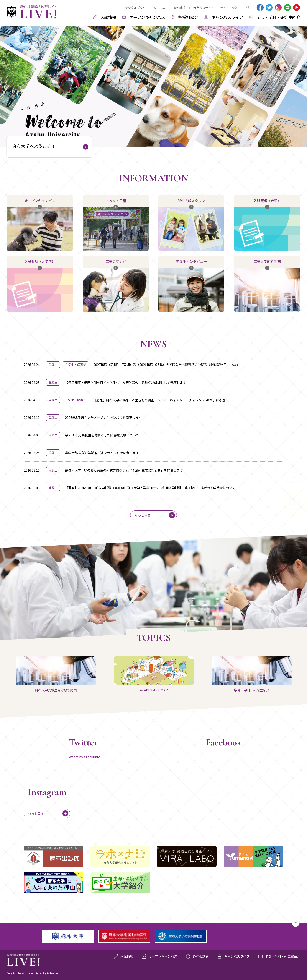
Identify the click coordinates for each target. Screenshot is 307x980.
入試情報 (108, 17)
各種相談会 (188, 17)
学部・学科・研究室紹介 (278, 17)
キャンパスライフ (227, 17)
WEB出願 (159, 8)
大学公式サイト (204, 8)
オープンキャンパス (147, 17)
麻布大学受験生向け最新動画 (56, 674)
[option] (153, 85)
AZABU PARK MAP (154, 674)
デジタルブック (135, 8)
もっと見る (143, 515)
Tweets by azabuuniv (83, 757)
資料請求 (179, 8)
